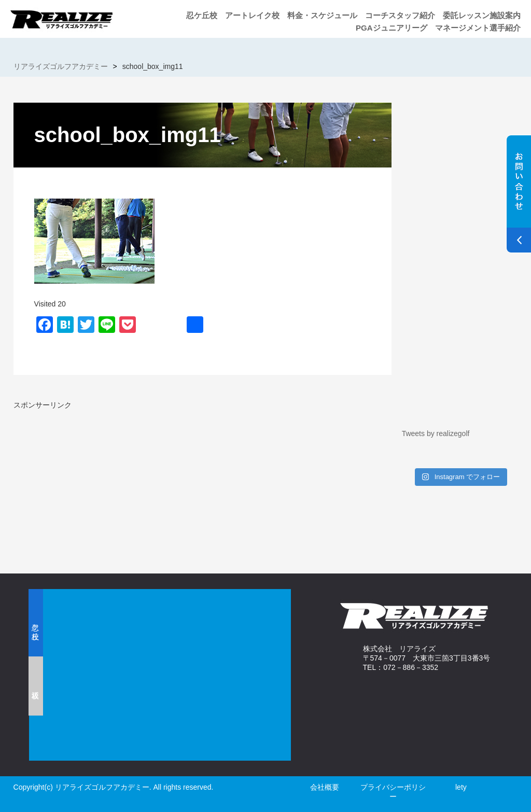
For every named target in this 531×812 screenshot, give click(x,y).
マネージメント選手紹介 (478, 28)
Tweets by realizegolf (436, 433)
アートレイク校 (252, 15)
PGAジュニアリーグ (392, 28)
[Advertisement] (101, 483)
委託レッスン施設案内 (482, 15)
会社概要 (325, 787)
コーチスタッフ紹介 (400, 15)
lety (461, 787)
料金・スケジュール (322, 15)
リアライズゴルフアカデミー (61, 66)
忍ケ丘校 (202, 15)
